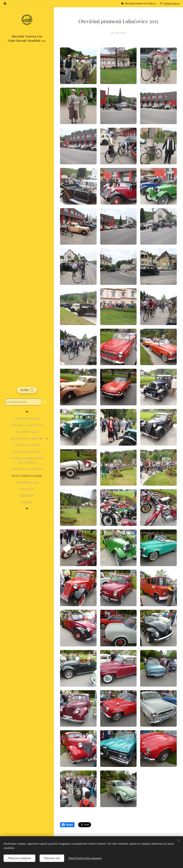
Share (67, 825)
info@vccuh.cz (172, 3)
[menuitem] (27, 419)
